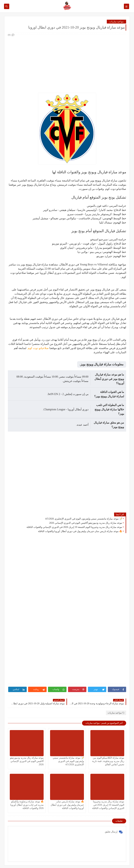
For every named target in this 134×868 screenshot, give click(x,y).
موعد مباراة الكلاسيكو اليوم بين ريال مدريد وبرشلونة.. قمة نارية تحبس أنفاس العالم (108, 761)
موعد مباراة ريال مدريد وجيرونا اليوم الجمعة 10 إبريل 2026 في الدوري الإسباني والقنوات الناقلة (74, 527)
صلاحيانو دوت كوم (38, 348)
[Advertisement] (67, 61)
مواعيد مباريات (116, 22)
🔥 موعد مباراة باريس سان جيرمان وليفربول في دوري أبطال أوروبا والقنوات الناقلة (80, 531)
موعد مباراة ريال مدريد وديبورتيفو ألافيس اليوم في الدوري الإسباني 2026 (86, 523)
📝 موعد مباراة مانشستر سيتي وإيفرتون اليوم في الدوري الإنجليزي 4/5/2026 (84, 519)
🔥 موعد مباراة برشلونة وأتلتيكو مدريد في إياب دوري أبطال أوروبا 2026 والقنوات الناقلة (27, 805)
